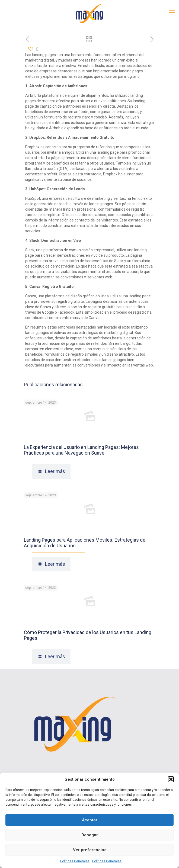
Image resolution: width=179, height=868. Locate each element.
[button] (171, 779)
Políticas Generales (75, 861)
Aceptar (90, 820)
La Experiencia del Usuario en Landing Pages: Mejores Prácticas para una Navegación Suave (81, 450)
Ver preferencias (90, 850)
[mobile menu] (172, 11)
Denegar (90, 835)
